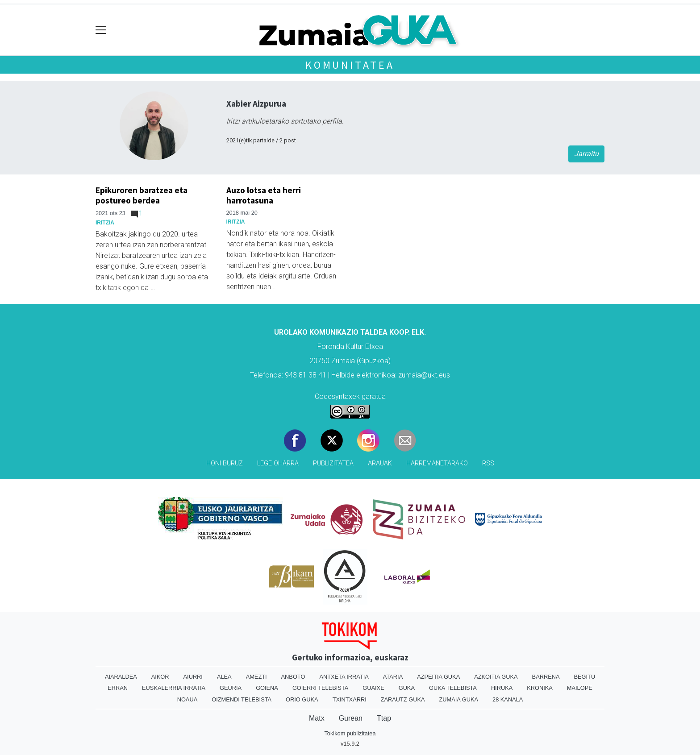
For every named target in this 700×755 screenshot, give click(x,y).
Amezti (256, 677)
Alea (224, 677)
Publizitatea (333, 463)
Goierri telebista (320, 688)
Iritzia (105, 223)
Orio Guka (302, 699)
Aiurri (193, 677)
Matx (317, 718)
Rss (488, 463)
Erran (118, 688)
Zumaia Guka (459, 699)
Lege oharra (278, 463)
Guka (407, 688)
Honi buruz (225, 463)
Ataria (393, 677)
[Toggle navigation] (101, 30)
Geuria (231, 688)
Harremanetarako (437, 463)
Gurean (351, 718)
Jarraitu (586, 154)
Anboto (293, 677)
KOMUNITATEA (350, 65)
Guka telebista (453, 688)
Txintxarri (350, 699)
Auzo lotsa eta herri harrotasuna (264, 195)
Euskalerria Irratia (174, 688)
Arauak (380, 463)
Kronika (540, 688)
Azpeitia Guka (438, 677)
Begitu (584, 677)
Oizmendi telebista (242, 699)
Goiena (267, 688)
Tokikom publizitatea (350, 733)
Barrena (546, 677)
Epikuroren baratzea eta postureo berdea (142, 195)
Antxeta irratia (344, 677)
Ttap (384, 718)
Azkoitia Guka (496, 677)
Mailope (580, 688)
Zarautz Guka (403, 699)
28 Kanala (508, 699)
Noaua (187, 699)
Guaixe (373, 688)
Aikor (160, 677)
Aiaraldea (121, 677)
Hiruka (502, 688)
